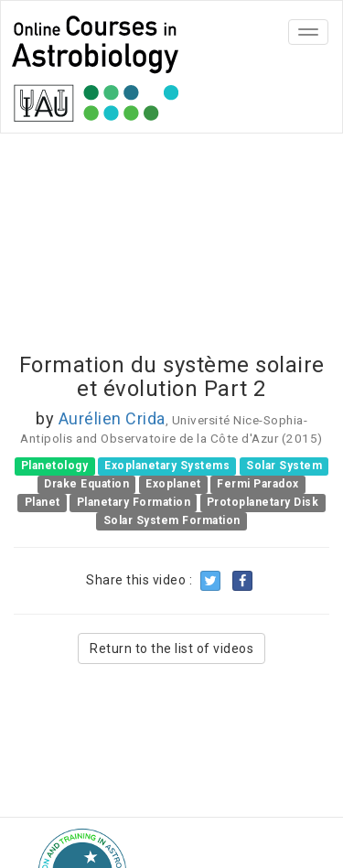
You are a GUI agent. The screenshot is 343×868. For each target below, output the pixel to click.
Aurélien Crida (112, 418)
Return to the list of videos (171, 648)
